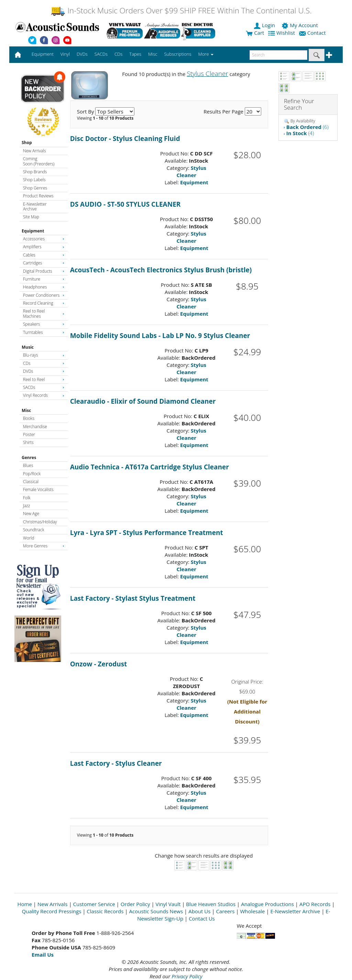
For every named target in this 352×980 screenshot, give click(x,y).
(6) (307, 127)
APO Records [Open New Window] (315, 904)
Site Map (31, 217)
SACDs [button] (101, 54)
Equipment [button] (43, 54)
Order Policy (135, 904)
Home (25, 904)
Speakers (44, 324)
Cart (255, 33)
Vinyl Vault (168, 904)
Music (28, 347)
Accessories (44, 239)
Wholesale (253, 911)
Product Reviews (38, 196)
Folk (27, 498)
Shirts (28, 442)
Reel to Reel (44, 379)
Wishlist (282, 33)
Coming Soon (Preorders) (39, 161)
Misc (26, 410)
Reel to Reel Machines (44, 313)
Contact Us (202, 918)
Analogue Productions (267, 904)
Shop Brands (35, 172)
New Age (31, 514)
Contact (313, 33)
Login (265, 25)
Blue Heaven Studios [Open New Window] (211, 904)
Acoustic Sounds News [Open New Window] (156, 911)
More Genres (44, 546)
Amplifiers (44, 247)
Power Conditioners (44, 295)
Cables (44, 255)
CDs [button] (118, 54)
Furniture (44, 279)
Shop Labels (34, 180)
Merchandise (35, 427)
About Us (199, 911)
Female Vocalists (38, 489)
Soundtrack (34, 530)
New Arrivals (34, 151)
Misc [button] (153, 54)
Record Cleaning (44, 303)
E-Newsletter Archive (35, 206)
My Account (300, 25)
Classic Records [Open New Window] (105, 911)
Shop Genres (35, 188)
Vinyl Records (44, 395)
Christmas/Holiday (40, 522)
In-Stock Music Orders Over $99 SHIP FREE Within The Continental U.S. (181, 10)
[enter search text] (278, 55)
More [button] (206, 54)
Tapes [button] (135, 54)
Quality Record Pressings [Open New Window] (52, 911)
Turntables (44, 332)
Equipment (33, 231)
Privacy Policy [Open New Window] (187, 976)
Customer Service (94, 904)
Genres (29, 458)
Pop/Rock (32, 474)
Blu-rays (44, 355)
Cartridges (44, 263)
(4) (300, 133)
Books (29, 418)
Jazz (26, 506)
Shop (27, 143)
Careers (225, 911)
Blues (28, 465)
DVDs (44, 371)
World (29, 538)
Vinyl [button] (65, 54)
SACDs (44, 387)
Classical (31, 482)
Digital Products (44, 271)
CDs (44, 363)
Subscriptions (178, 54)
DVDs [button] (82, 54)
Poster (29, 434)
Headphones (44, 287)
